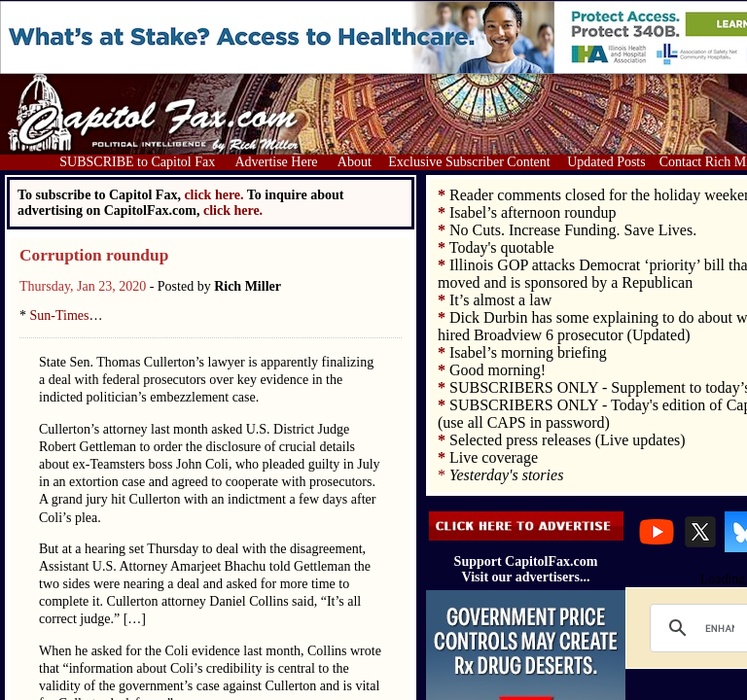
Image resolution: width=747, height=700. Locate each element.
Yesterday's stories (506, 475)
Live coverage (494, 457)
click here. (233, 210)
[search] (720, 628)
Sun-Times (60, 315)
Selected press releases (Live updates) (568, 440)
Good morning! (498, 370)
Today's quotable (502, 247)
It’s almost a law (500, 300)
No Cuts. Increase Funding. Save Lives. (573, 230)
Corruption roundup (94, 255)
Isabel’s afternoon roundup (533, 212)
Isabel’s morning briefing (528, 352)
